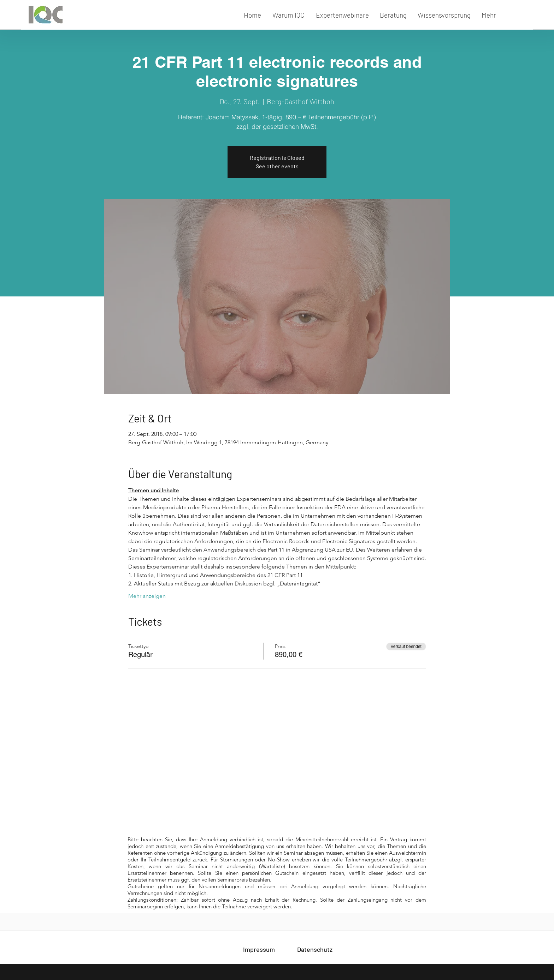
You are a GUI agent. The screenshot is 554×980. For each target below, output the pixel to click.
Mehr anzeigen (147, 596)
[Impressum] (259, 949)
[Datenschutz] (315, 949)
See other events (277, 166)
